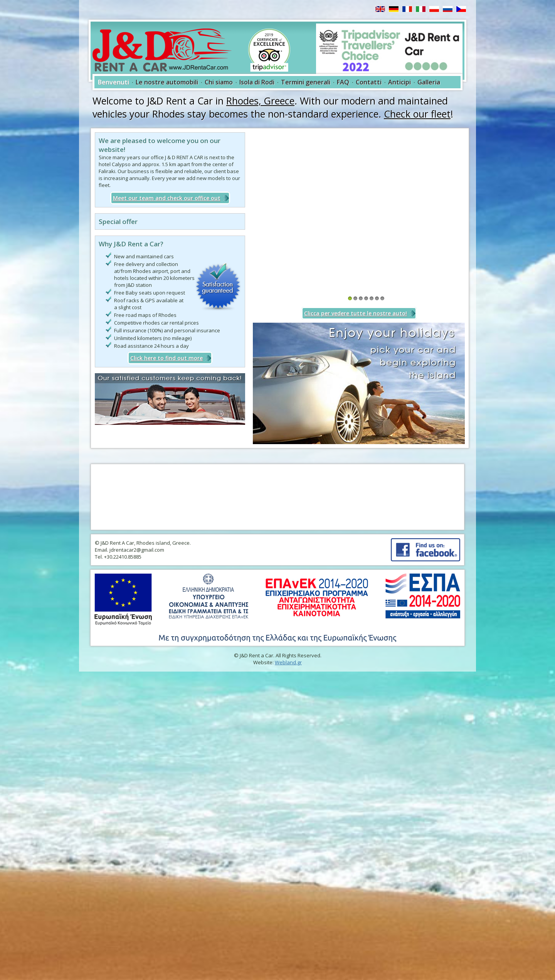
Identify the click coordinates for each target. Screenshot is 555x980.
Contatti (369, 82)
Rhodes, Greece (260, 101)
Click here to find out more (166, 358)
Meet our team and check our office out (167, 198)
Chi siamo (219, 82)
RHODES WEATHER (277, 497)
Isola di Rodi (257, 82)
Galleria (429, 82)
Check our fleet (417, 114)
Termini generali (306, 82)
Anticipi (399, 82)
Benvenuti (114, 82)
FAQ (343, 82)
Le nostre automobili (167, 82)
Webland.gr (288, 662)
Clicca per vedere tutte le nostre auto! (356, 313)
